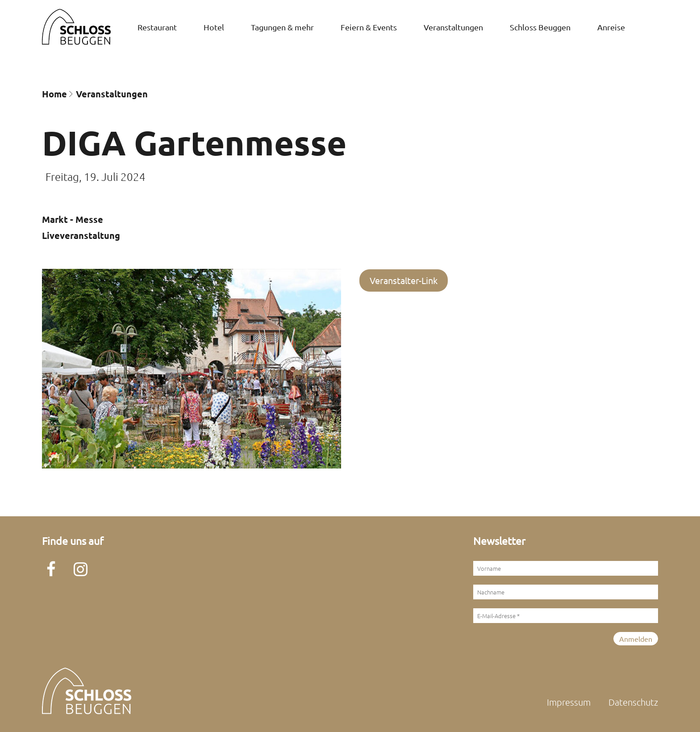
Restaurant (157, 27)
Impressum (569, 702)
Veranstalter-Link (404, 280)
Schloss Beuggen (540, 27)
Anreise (611, 27)
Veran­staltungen (453, 27)
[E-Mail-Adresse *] (566, 616)
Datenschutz (633, 702)
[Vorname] (566, 568)
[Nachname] (566, 592)
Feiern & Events (369, 27)
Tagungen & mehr (282, 27)
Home (54, 94)
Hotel (214, 27)
